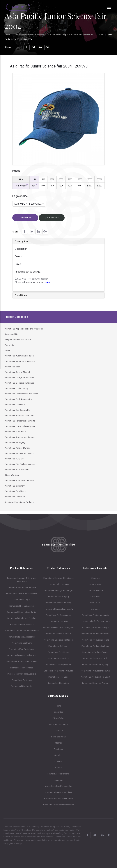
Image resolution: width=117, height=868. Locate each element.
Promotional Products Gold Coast (95, 677)
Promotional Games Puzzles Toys (22, 655)
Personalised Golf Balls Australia (22, 674)
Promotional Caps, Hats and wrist (22, 612)
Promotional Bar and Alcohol (22, 606)
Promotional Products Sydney (95, 665)
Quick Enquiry (18, 7)
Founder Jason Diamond (58, 774)
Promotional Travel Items (58, 652)
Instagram (58, 780)
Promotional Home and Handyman (58, 578)
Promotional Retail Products (58, 634)
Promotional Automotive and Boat (22, 587)
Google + (58, 755)
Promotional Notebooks (22, 686)
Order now (25, 218)
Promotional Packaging (58, 597)
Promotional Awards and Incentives (22, 594)
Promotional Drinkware (22, 643)
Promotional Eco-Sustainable (22, 649)
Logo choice (20, 196)
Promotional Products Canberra (95, 646)
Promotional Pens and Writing (58, 603)
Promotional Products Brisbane (95, 640)
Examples (95, 609)
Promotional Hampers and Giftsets (22, 662)
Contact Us (95, 603)
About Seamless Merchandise (58, 786)
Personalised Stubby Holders (58, 665)
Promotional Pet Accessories (58, 615)
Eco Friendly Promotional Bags (95, 628)
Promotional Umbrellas (58, 658)
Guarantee (58, 712)
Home (7, 35)
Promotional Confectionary (22, 624)
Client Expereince (95, 590)
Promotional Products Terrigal (95, 683)
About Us (95, 578)
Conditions (21, 295)
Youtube (58, 768)
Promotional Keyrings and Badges (58, 590)
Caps (101, 35)
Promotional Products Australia (30, 35)
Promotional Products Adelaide (95, 634)
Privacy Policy (58, 718)
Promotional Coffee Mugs (22, 668)
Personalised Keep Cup (58, 683)
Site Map (58, 743)
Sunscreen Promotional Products (58, 671)
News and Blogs (58, 737)
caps (47, 282)
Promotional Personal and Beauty (58, 609)
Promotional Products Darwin (95, 652)
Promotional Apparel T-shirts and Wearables (72, 35)
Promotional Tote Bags (58, 677)
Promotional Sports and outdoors (58, 640)
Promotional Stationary (58, 646)
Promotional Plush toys (22, 680)
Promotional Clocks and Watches (22, 618)
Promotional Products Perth (95, 658)
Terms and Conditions (58, 724)
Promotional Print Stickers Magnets (58, 628)
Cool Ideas (95, 597)
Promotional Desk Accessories (22, 637)
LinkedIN (58, 761)
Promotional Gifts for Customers (95, 621)
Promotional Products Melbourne (95, 671)
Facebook (58, 749)
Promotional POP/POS (58, 621)
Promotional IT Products (58, 584)
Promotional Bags (22, 600)
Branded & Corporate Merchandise (58, 805)
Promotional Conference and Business (22, 631)
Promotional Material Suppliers (58, 792)
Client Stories (95, 584)
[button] (29, 204)
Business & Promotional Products (58, 798)
